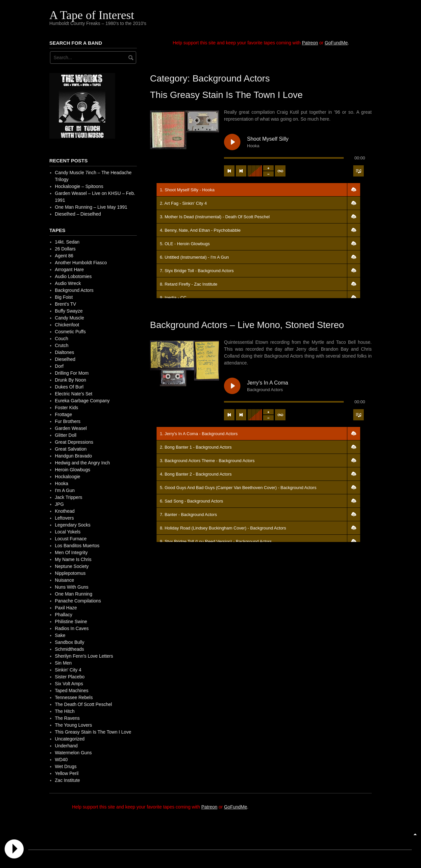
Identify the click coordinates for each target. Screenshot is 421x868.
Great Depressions (74, 442)
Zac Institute (67, 780)
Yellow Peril (67, 773)
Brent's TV (66, 304)
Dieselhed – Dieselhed (78, 214)
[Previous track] (229, 171)
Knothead (65, 511)
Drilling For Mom (72, 373)
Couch (62, 339)
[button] (354, 190)
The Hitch (65, 711)
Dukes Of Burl (69, 387)
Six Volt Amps (69, 684)
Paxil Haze (66, 608)
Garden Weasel (71, 428)
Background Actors (74, 290)
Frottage (63, 414)
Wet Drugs (66, 766)
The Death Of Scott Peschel (84, 704)
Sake (60, 635)
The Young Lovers (74, 725)
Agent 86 (64, 256)
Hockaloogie (68, 477)
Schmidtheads (70, 649)
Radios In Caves (72, 628)
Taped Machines (72, 691)
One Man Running (74, 594)
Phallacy (64, 615)
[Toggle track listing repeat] (280, 171)
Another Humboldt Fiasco (81, 263)
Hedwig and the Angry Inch (82, 463)
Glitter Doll (66, 435)
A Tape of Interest (92, 15)
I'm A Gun (65, 490)
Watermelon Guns (73, 753)
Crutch (62, 345)
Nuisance (64, 580)
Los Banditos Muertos (77, 546)
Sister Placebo (70, 677)
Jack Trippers (69, 497)
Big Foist (64, 297)
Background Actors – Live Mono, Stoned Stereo (247, 325)
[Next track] (241, 171)
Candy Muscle (70, 318)
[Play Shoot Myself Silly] (232, 142)
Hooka (62, 483)
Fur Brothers (68, 421)
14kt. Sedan (67, 242)
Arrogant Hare (69, 270)
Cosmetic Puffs (70, 332)
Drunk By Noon (71, 380)
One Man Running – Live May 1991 (91, 207)
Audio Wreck (68, 283)
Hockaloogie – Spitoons (79, 186)
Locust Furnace (71, 539)
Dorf (59, 366)
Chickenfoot (67, 325)
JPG (59, 504)
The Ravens (67, 718)
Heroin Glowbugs (73, 470)
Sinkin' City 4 (68, 670)
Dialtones (64, 352)
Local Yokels (68, 532)
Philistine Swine (71, 622)
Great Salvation (71, 449)
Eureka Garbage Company (82, 401)
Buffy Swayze (69, 311)
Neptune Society (72, 566)
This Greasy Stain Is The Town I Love (226, 95)
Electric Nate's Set (74, 394)
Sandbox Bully (70, 642)
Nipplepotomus (70, 573)
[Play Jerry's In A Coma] (232, 386)
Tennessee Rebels (74, 697)
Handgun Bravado (74, 456)
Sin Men (63, 663)
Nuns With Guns (72, 587)
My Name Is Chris (73, 559)
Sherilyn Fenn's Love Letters (84, 656)
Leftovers (64, 518)
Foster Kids (67, 408)
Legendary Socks (73, 525)
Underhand (66, 746)
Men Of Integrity (71, 552)
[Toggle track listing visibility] (359, 171)
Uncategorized (70, 739)
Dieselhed (65, 359)
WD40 (61, 760)
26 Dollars (65, 249)
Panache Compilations (78, 601)
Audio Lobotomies (73, 276)
